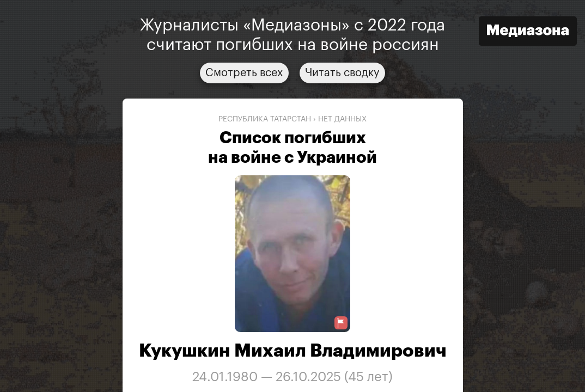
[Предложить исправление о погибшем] (341, 323)
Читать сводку (342, 73)
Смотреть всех (244, 73)
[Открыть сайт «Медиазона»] (528, 32)
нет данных (342, 119)
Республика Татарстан (265, 119)
